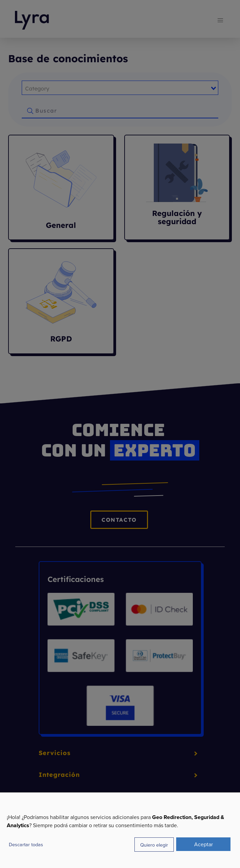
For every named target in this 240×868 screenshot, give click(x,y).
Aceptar (204, 844)
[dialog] (120, 830)
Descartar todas (26, 844)
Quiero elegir (154, 845)
